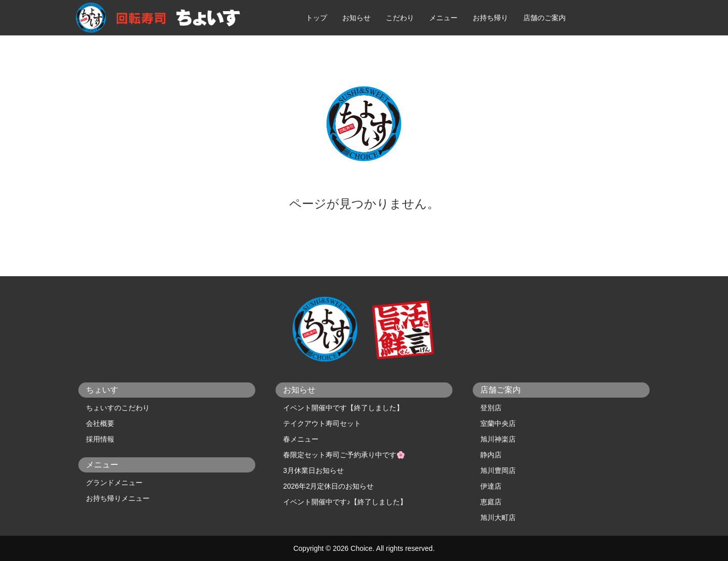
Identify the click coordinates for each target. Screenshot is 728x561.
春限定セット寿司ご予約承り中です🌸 (344, 455)
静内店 (491, 455)
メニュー (443, 18)
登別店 (491, 408)
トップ (316, 18)
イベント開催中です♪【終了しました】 (345, 502)
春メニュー (301, 439)
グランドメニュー (114, 483)
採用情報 (100, 439)
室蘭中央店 (498, 423)
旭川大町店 (498, 517)
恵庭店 (491, 502)
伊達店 (491, 486)
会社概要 (100, 423)
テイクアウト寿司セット (322, 423)
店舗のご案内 (544, 18)
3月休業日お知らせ (313, 470)
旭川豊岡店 (498, 470)
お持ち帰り (490, 18)
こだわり (400, 18)
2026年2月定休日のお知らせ (328, 486)
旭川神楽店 (498, 439)
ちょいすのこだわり (118, 408)
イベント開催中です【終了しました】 (343, 408)
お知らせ (356, 18)
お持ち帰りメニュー (118, 498)
